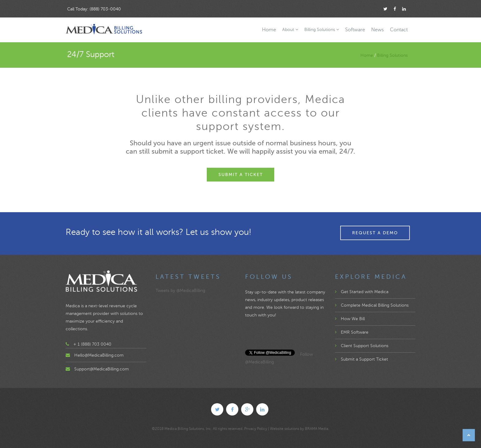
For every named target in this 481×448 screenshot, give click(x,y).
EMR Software (352, 332)
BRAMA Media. (317, 429)
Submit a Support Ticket (362, 359)
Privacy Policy (256, 429)
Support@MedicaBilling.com (102, 369)
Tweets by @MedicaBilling (180, 291)
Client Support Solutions (362, 346)
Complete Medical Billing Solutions (372, 305)
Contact (399, 30)
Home (269, 30)
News (377, 30)
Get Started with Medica (362, 292)
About (290, 30)
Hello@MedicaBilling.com (99, 355)
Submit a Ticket (241, 175)
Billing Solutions (322, 30)
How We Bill (350, 319)
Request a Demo (375, 233)
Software (355, 30)
